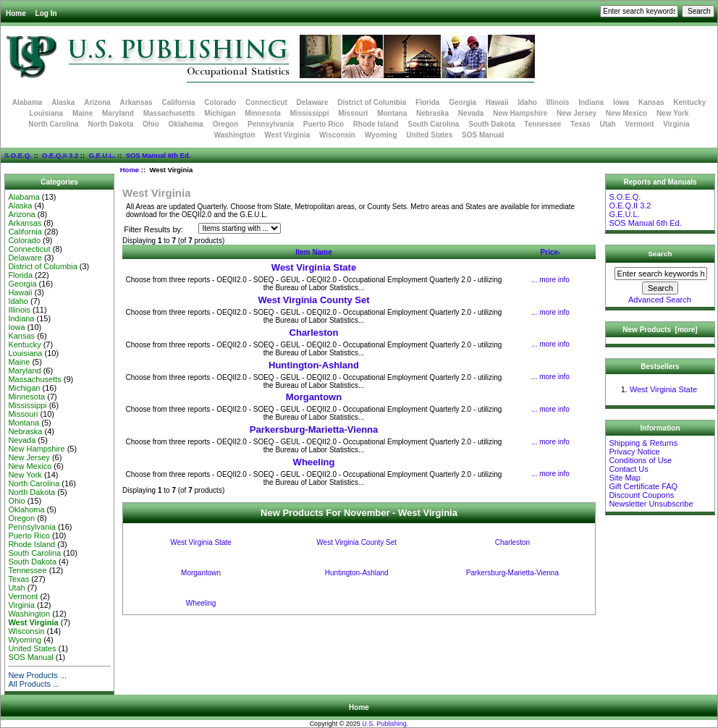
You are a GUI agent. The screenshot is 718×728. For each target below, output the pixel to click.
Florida (427, 102)
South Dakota (491, 124)
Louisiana (46, 113)
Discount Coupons (641, 495)
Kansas (651, 102)
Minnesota (262, 113)
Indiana (591, 102)
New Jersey (576, 113)
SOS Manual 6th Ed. (159, 155)
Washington (235, 135)
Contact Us (628, 469)
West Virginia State (314, 267)
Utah (608, 124)
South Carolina (433, 124)
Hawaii (497, 102)
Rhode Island (376, 124)
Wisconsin (337, 135)
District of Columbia (372, 102)
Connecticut (266, 102)
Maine (83, 113)
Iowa (621, 102)
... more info (550, 280)
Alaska (63, 102)
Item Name (314, 252)
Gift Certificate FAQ (643, 486)
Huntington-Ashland (314, 365)
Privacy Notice (634, 452)
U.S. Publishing (384, 724)
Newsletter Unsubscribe (651, 504)
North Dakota (110, 124)
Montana (392, 113)
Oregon (226, 124)
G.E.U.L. (102, 155)
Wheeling (314, 462)
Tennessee (542, 124)
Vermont (640, 124)
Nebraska (432, 113)
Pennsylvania (271, 124)
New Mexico (626, 113)
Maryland (118, 113)
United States (429, 135)
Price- (551, 252)
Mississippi (310, 113)
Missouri (353, 113)
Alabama (28, 102)
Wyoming (381, 135)
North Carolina (53, 124)
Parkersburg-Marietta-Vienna (314, 429)
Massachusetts (169, 113)
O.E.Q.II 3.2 (60, 155)
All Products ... (34, 684)
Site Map (624, 478)
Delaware (313, 102)
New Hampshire (520, 113)
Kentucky (689, 102)
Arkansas (136, 102)
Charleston (314, 333)
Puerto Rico (324, 124)
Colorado (220, 102)
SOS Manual (483, 135)
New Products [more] (660, 330)
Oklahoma (186, 124)
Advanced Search (660, 300)
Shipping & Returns (643, 443)
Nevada (471, 113)
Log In (46, 13)
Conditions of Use (640, 460)
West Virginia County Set (313, 300)
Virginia (676, 124)
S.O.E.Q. (18, 155)
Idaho (527, 102)
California (178, 102)
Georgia (463, 102)
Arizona (97, 102)
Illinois (558, 102)
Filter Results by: (153, 229)
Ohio (151, 124)
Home (16, 13)
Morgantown (314, 397)
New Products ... (37, 675)
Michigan (220, 113)
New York (673, 113)
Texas (580, 124)
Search (660, 254)
